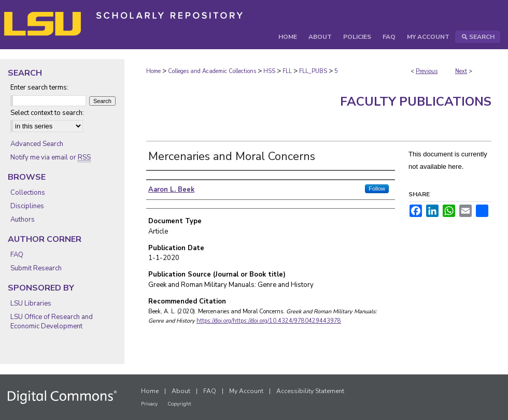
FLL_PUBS (313, 71)
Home (153, 71)
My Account (246, 391)
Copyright (179, 404)
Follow (377, 189)
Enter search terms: (39, 88)
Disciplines (27, 206)
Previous (427, 71)
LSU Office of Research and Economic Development (52, 322)
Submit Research (36, 268)
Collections (28, 193)
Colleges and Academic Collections (212, 71)
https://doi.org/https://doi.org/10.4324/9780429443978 (269, 321)
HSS (269, 71)
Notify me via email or (51, 157)
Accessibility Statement (310, 391)
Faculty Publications (416, 102)
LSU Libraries (31, 303)
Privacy (149, 404)
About (181, 391)
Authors (23, 220)
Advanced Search (37, 144)
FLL (287, 71)
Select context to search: (47, 113)
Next (461, 71)
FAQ (17, 255)
